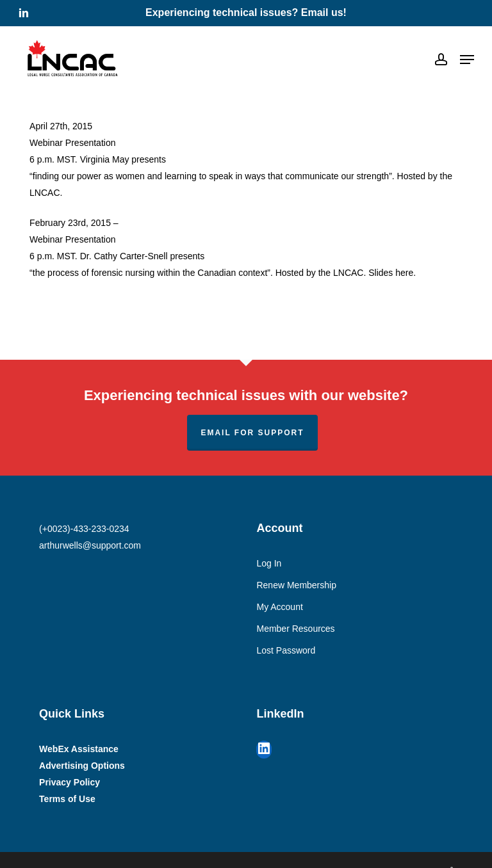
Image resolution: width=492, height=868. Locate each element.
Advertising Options (82, 766)
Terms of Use (67, 799)
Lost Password (286, 650)
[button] (467, 60)
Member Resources (295, 629)
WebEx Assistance (79, 749)
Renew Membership (296, 585)
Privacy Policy (70, 782)
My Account (279, 607)
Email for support (252, 433)
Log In (269, 563)
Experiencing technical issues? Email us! (246, 12)
